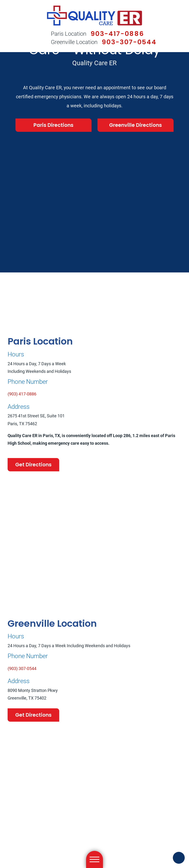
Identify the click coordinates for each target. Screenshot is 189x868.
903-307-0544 (129, 42)
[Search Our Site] (35, 38)
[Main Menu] (95, 859)
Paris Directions (53, 125)
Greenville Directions (136, 125)
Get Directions (33, 465)
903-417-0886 (117, 34)
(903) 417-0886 (22, 394)
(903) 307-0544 (22, 668)
